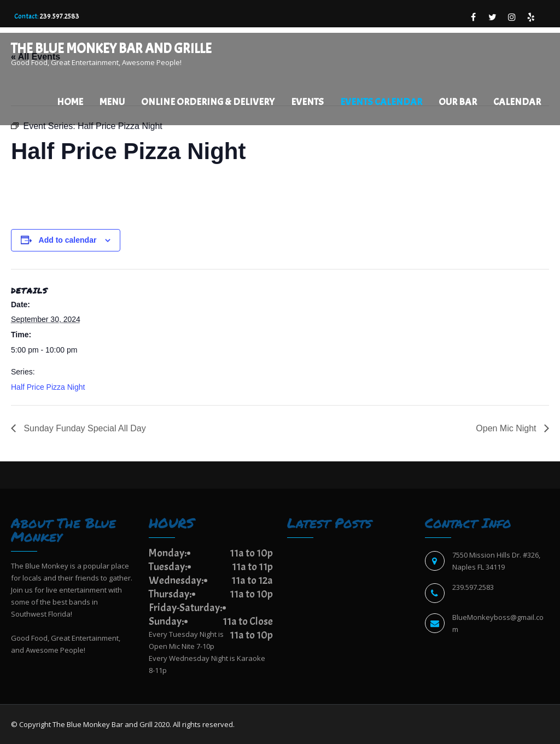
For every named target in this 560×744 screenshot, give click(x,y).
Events (307, 102)
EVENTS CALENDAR (381, 102)
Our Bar (458, 102)
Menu (112, 102)
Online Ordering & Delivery (208, 102)
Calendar (517, 102)
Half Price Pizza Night (48, 387)
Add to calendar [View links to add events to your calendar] (68, 240)
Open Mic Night (507, 428)
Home (70, 102)
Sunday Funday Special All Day (84, 428)
